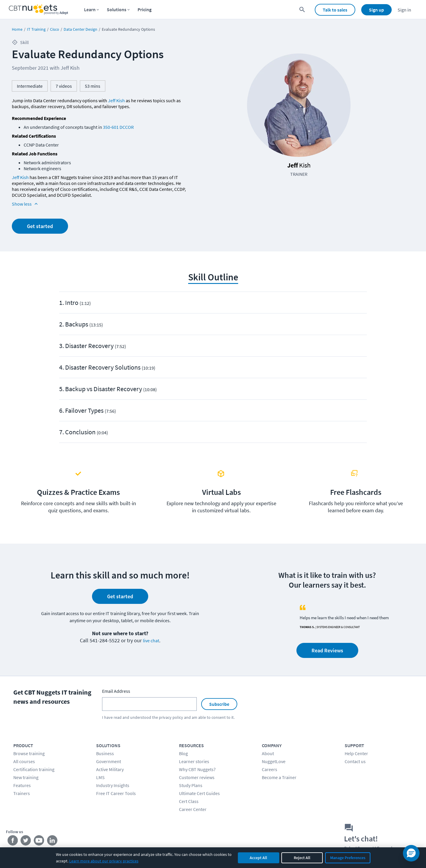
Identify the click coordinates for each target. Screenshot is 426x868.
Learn (90, 9)
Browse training (29, 753)
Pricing (145, 9)
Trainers (22, 793)
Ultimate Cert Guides (199, 793)
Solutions (117, 9)
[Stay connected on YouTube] (39, 841)
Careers (270, 769)
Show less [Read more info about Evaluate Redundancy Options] (25, 204)
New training (26, 777)
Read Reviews (327, 650)
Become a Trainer (279, 777)
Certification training (34, 769)
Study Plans (191, 785)
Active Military (110, 769)
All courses (24, 761)
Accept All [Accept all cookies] (258, 858)
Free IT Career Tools (116, 793)
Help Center (356, 753)
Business (105, 753)
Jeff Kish (116, 100)
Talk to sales (335, 10)
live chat (151, 641)
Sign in (404, 10)
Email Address (116, 691)
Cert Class (189, 801)
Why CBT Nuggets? (197, 769)
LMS (100, 777)
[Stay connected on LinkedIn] (53, 841)
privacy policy (171, 717)
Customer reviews (197, 777)
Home (17, 29)
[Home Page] (38, 10)
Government (109, 761)
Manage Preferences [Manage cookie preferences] (348, 858)
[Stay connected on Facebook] (13, 841)
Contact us (355, 761)
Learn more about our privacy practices (104, 861)
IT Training (36, 29)
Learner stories (194, 761)
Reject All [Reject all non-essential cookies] (302, 858)
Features (22, 785)
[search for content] (302, 10)
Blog (183, 753)
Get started (40, 226)
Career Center (193, 809)
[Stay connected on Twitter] (26, 841)
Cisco (55, 29)
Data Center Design (80, 29)
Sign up (376, 10)
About (268, 753)
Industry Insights (113, 785)
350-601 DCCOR (118, 127)
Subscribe (219, 704)
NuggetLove (274, 761)
